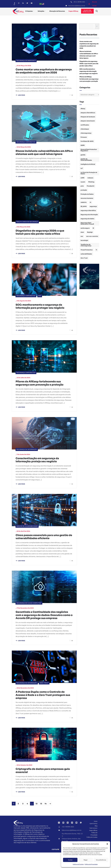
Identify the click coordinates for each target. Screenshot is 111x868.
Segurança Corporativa (26, 146)
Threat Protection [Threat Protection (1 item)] (87, 250)
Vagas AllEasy (73, 11)
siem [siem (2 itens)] (82, 232)
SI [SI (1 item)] (93, 228)
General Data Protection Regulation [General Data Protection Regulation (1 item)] (89, 150)
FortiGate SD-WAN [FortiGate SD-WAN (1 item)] (87, 141)
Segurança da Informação (27, 459)
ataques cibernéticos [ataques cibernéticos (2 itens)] (88, 113)
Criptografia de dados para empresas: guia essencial (43, 786)
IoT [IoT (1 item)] (82, 168)
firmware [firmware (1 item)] (84, 137)
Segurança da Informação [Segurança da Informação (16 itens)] (89, 215)
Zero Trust (44, 697)
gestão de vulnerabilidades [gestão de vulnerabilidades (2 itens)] (86, 160)
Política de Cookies (78, 864)
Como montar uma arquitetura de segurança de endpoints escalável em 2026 (43, 73)
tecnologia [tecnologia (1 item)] (84, 240)
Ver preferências (101, 860)
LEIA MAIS (20, 99)
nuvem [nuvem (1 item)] (83, 182)
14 (46, 819)
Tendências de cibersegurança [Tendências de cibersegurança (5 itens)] (86, 245)
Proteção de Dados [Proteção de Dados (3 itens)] (87, 194)
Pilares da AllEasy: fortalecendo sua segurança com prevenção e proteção (43, 392)
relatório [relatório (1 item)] (84, 202)
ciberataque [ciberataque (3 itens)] (85, 129)
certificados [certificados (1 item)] (85, 125)
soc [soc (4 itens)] (82, 236)
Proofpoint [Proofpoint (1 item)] (91, 186)
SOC (40, 304)
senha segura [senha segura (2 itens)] (85, 228)
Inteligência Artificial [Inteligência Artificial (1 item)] (88, 164)
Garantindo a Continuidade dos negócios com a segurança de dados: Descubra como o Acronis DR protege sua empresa (43, 627)
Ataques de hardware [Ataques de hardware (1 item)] (88, 117)
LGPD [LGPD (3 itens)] (82, 178)
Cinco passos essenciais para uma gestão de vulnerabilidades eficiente (42, 547)
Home (96, 837)
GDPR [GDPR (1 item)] (83, 145)
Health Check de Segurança (27, 229)
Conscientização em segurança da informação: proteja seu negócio (40, 469)
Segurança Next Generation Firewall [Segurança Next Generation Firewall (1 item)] (87, 223)
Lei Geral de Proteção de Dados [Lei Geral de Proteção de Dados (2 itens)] (89, 173)
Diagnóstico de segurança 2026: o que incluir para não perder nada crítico (43, 240)
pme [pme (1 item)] (82, 186)
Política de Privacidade (91, 864)
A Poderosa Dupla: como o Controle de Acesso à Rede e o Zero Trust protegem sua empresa (44, 710)
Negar (86, 860)
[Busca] (97, 26)
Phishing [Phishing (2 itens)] (91, 182)
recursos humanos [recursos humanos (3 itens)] (87, 198)
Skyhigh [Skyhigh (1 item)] (90, 232)
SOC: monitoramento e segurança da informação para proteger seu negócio (43, 315)
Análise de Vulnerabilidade (27, 536)
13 (41, 819)
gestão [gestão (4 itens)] (83, 155)
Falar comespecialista (87, 11)
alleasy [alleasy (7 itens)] (83, 109)
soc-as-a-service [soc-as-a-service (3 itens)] (92, 236)
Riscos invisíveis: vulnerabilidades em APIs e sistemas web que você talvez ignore (43, 158)
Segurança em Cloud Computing (29, 613)
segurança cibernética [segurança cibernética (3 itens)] (88, 210)
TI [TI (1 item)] (96, 250)
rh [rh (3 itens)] (90, 202)
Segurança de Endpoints (26, 61)
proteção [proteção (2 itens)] (84, 190)
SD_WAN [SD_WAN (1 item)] (84, 206)
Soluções (41, 11)
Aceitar (70, 860)
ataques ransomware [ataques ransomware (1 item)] (88, 121)
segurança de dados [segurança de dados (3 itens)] (87, 219)
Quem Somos (93, 839)
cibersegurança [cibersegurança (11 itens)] (86, 133)
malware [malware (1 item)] (90, 178)
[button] (107, 844)
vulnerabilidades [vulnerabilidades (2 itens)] (86, 254)
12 (36, 819)
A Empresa (29, 11)
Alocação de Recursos (57, 11)
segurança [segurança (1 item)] (93, 206)
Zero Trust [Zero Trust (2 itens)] (84, 258)
